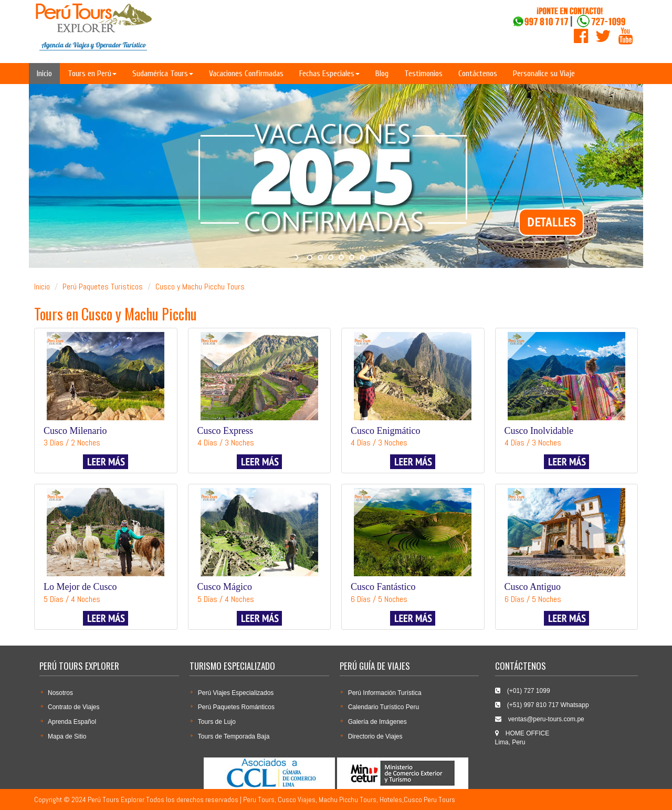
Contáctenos (478, 74)
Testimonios (423, 74)
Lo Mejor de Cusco (80, 587)
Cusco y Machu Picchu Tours (200, 287)
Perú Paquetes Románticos (236, 707)
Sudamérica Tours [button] (163, 74)
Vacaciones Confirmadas (246, 74)
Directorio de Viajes (375, 736)
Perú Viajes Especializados (236, 693)
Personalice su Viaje (544, 74)
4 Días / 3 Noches (226, 443)
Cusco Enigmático (385, 431)
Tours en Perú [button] (92, 74)
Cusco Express (225, 431)
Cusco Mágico (225, 587)
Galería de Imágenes (377, 722)
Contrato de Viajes (74, 707)
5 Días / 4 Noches (72, 599)
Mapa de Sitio (67, 736)
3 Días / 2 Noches (72, 443)
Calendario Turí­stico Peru (384, 707)
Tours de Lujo (217, 722)
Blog (382, 74)
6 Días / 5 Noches (379, 599)
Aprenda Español (72, 722)
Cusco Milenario (75, 431)
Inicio (44, 74)
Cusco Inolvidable (539, 431)
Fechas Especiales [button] (329, 74)
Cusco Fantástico (383, 587)
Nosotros (60, 693)
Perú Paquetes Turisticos (103, 287)
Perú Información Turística (385, 693)
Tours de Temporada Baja (234, 736)
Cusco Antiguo (533, 587)
